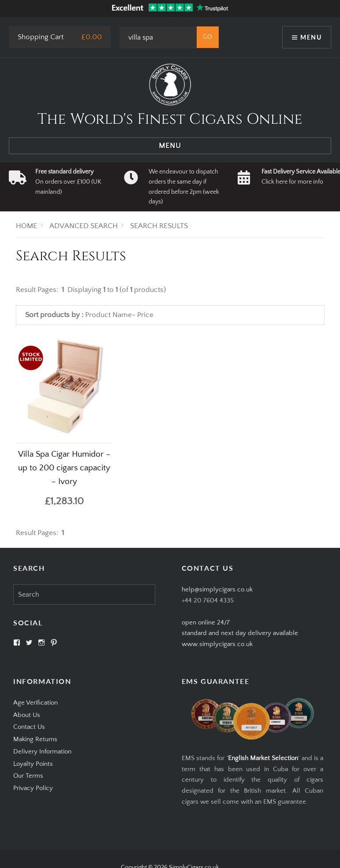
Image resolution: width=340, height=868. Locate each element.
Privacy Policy (33, 788)
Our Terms (28, 776)
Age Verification (35, 703)
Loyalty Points (33, 764)
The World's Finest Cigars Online (170, 119)
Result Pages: (37, 533)
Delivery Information (42, 752)
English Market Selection (263, 758)
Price (145, 315)
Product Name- (110, 315)
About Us (27, 715)
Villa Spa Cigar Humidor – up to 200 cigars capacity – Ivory (64, 468)
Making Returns (35, 739)
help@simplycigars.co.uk (217, 589)
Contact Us (29, 727)
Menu (311, 37)
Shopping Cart (41, 37)
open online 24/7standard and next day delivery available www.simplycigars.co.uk (240, 633)
